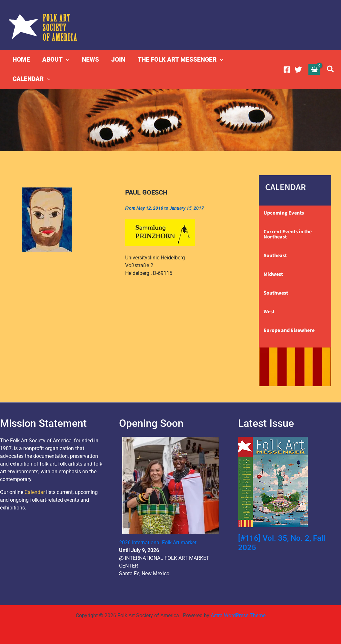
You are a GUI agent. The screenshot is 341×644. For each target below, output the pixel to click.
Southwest (276, 293)
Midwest (273, 274)
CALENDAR (31, 79)
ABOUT (56, 60)
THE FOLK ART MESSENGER (180, 60)
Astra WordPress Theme (238, 615)
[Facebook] (287, 70)
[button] (66, 60)
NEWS (90, 60)
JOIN (118, 60)
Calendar (35, 492)
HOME (21, 60)
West (269, 312)
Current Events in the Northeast (288, 234)
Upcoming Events (284, 213)
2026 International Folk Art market (158, 543)
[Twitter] (298, 70)
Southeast (275, 256)
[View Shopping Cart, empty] (315, 69)
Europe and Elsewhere (289, 330)
